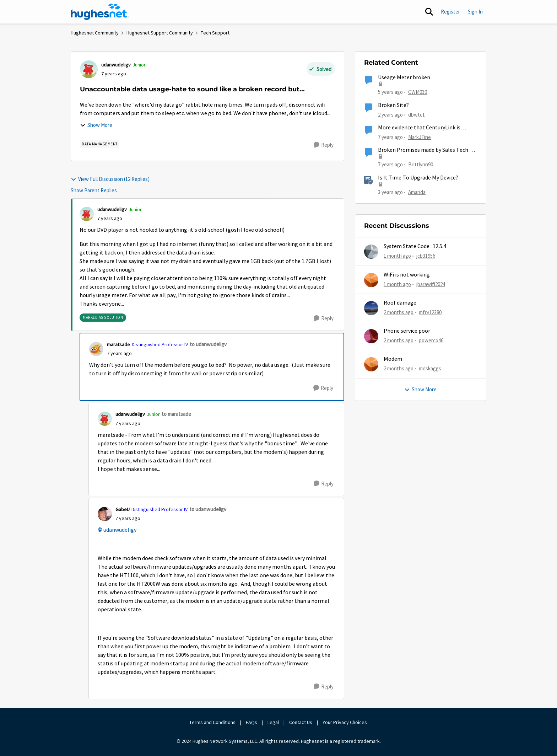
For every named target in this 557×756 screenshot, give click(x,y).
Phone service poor (407, 331)
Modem (393, 359)
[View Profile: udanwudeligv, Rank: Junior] (89, 69)
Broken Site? (393, 105)
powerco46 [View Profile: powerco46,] (431, 340)
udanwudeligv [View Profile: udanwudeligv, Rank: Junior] (116, 65)
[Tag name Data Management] (100, 144)
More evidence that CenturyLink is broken (419, 128)
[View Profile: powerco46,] (371, 336)
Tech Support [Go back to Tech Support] (215, 33)
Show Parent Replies (94, 190)
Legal (273, 722)
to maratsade (176, 414)
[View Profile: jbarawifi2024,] (371, 280)
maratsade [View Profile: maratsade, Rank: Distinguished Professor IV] (118, 344)
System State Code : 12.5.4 (415, 246)
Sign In (475, 12)
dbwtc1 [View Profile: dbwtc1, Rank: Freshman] (417, 114)
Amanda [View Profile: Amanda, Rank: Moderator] (417, 192)
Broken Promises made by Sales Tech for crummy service (427, 150)
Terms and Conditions (212, 722)
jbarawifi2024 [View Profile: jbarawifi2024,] (431, 284)
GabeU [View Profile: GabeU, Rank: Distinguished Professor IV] (123, 509)
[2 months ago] (399, 313)
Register (450, 12)
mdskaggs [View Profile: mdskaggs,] (430, 368)
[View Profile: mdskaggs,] (371, 364)
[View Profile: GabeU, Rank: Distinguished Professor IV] (105, 514)
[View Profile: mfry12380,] (371, 308)
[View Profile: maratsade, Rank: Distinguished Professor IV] (96, 349)
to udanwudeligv (208, 344)
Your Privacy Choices (345, 722)
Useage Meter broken (404, 77)
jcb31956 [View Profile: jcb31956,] (426, 256)
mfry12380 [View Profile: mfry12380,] (430, 312)
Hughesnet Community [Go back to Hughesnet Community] (95, 33)
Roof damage (400, 303)
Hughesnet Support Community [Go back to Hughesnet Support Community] (160, 33)
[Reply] (324, 145)
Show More (96, 125)
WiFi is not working (407, 275)
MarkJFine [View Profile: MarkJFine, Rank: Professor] (420, 137)
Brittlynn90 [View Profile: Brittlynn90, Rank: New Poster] (421, 164)
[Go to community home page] (100, 12)
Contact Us (301, 722)
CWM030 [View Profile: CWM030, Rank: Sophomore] (418, 92)
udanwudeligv (120, 530)
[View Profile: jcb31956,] (371, 252)
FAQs (252, 722)
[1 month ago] (397, 256)
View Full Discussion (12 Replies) (110, 179)
